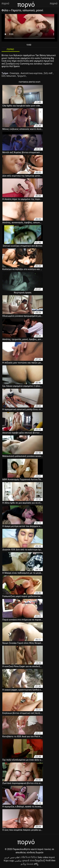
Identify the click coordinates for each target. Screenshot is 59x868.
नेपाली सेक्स (50, 861)
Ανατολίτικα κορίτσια (32, 73)
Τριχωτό (22, 76)
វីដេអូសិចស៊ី (40, 861)
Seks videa (43, 857)
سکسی (18, 861)
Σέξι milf (48, 73)
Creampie (15, 73)
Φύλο (5, 10)
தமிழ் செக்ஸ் (27, 864)
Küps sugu (9, 861)
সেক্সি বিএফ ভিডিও (29, 857)
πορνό (52, 857)
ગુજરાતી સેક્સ (28, 861)
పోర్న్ (36, 864)
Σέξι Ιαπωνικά (9, 76)
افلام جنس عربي (12, 857)
